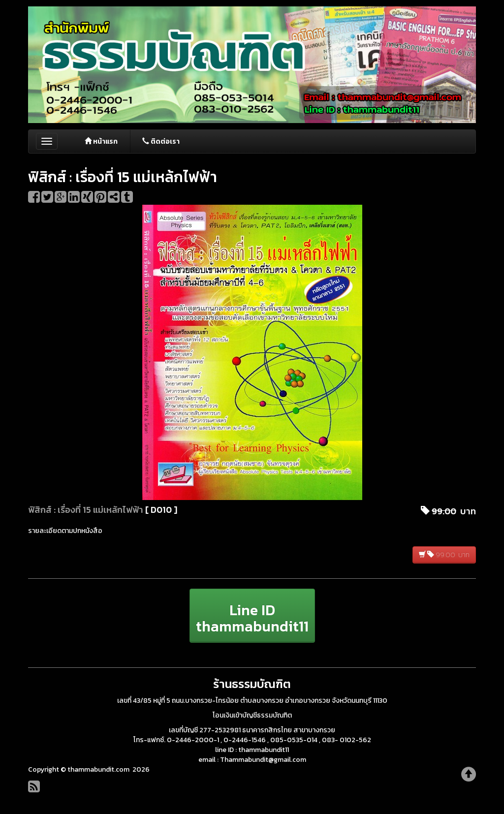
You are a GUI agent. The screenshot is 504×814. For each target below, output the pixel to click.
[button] (252, 616)
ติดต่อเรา (161, 141)
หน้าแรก (101, 141)
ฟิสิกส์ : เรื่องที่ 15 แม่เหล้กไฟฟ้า (86, 510)
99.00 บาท (444, 555)
